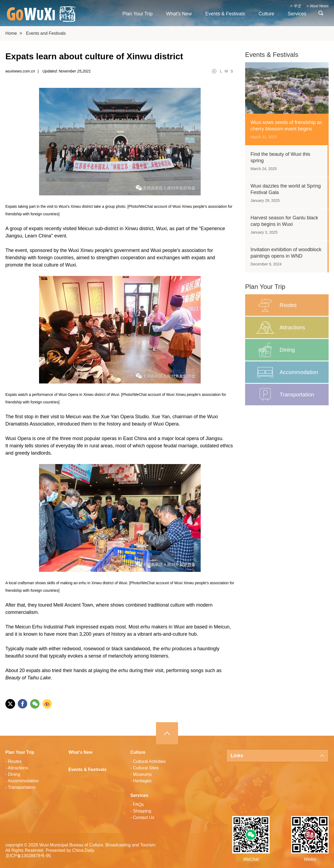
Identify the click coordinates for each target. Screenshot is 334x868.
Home (11, 33)
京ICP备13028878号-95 (28, 856)
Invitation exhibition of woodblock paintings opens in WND (286, 253)
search (321, 14)
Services (297, 14)
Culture (266, 14)
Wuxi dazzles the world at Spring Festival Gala (286, 189)
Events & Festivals (225, 14)
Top (167, 733)
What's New (179, 14)
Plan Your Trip (137, 14)
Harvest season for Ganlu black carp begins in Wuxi (284, 221)
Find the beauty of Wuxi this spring (280, 157)
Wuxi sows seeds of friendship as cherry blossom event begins (286, 126)
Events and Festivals (46, 33)
